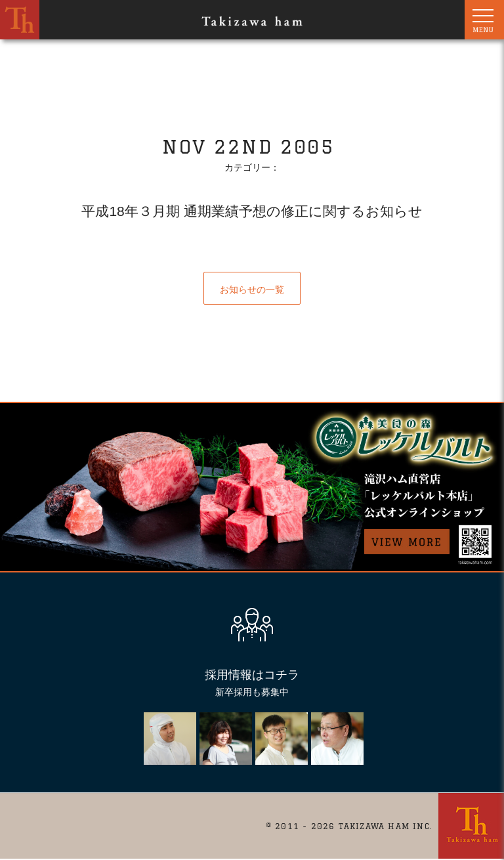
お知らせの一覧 (252, 290)
